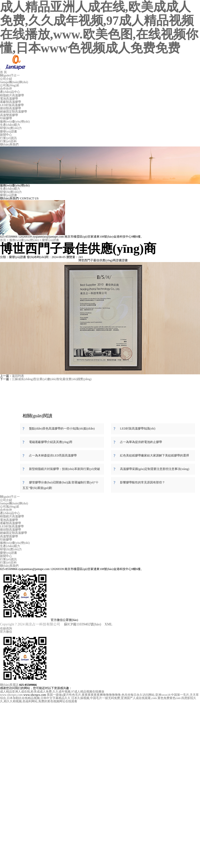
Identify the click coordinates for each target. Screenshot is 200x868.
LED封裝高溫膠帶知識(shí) (138, 429)
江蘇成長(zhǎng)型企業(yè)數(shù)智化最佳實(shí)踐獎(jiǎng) (52, 379)
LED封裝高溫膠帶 (12, 105)
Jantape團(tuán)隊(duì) (14, 82)
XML (108, 624)
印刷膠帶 (6, 118)
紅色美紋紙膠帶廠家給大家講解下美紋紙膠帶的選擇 (154, 455)
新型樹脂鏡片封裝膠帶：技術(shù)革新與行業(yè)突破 (64, 469)
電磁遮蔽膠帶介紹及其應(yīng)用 (51, 442)
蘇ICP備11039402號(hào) (83, 624)
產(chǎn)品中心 (10, 92)
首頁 (3, 240)
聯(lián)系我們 (9, 145)
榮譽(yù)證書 (8, 132)
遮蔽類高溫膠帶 (10, 102)
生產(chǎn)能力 (10, 125)
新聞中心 (6, 135)
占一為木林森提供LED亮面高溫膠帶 (53, 455)
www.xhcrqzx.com (11, 695)
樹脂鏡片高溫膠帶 (12, 95)
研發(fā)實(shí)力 (11, 128)
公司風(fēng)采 (10, 85)
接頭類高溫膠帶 (10, 108)
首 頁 (3, 72)
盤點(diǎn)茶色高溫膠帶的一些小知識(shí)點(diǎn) (62, 429)
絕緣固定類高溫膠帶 (13, 112)
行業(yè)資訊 (8, 138)
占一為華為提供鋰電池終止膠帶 (141, 442)
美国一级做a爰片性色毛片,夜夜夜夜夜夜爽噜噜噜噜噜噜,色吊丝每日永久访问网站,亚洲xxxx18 (108, 695)
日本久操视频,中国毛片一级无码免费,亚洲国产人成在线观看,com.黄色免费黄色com (126, 698)
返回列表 (18, 376)
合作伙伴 (6, 89)
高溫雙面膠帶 (9, 115)
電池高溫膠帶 (9, 99)
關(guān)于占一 (10, 75)
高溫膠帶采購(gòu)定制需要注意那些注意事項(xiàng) (155, 469)
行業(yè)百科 (8, 141)
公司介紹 (6, 79)
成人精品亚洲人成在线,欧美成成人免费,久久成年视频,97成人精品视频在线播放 (52, 692)
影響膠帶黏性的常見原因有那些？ (142, 482)
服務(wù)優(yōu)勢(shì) (15, 122)
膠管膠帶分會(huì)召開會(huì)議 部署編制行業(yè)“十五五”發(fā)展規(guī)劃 (60, 485)
